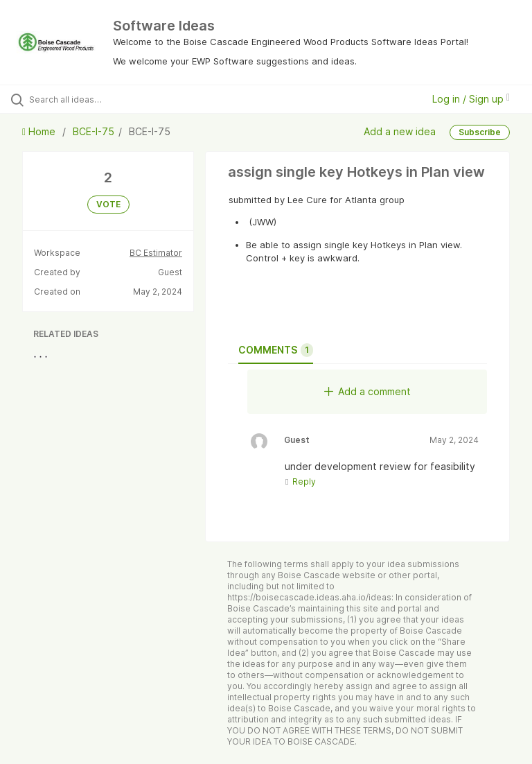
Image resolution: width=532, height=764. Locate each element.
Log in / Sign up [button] (471, 99)
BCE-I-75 (94, 131)
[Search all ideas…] (94, 99)
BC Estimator (156, 253)
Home (40, 131)
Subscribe (480, 132)
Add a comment (367, 391)
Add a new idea (400, 131)
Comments (276, 350)
